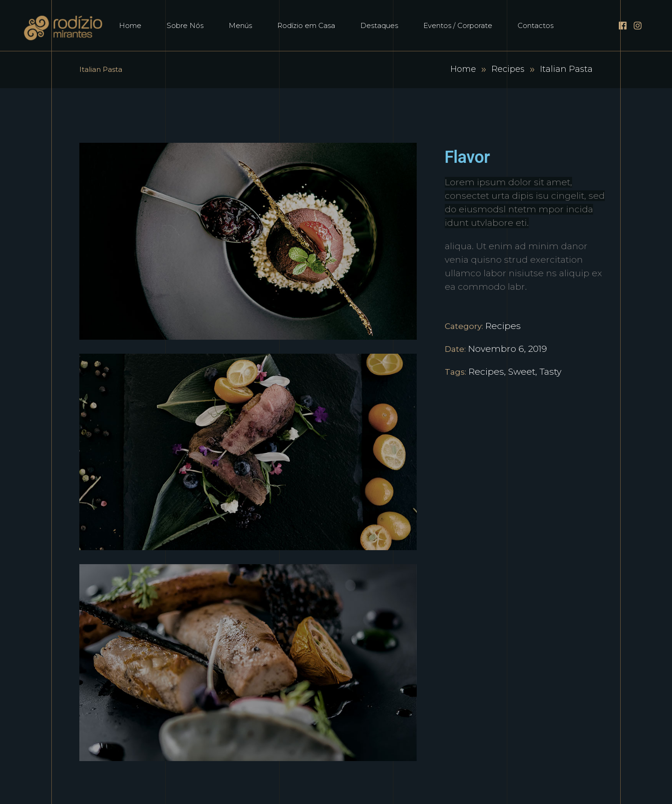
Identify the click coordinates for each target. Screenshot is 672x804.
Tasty (550, 372)
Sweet (522, 372)
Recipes (508, 69)
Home (463, 69)
